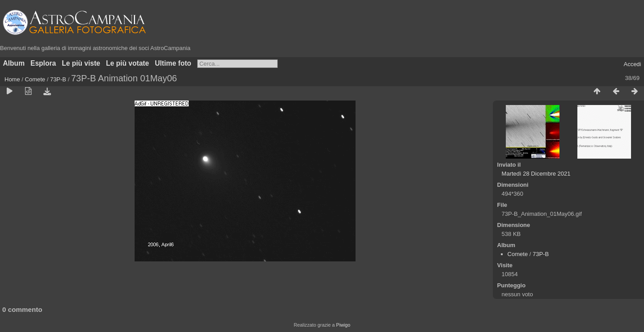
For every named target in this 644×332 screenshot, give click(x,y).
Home (12, 79)
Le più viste (81, 63)
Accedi (632, 64)
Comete (35, 79)
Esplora (43, 63)
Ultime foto (173, 63)
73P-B (58, 79)
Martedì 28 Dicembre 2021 (536, 174)
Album (14, 63)
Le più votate (127, 63)
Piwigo (343, 325)
